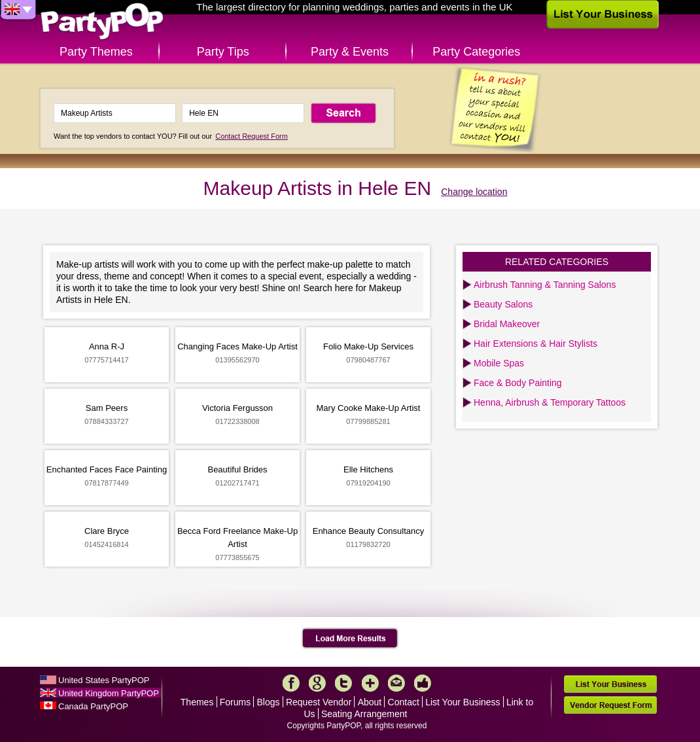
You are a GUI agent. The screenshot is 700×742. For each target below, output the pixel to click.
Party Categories (476, 52)
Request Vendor (319, 702)
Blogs (269, 702)
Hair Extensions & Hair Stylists (535, 344)
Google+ (317, 683)
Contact (404, 702)
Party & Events (350, 52)
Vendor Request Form (610, 705)
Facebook (291, 683)
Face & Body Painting (518, 383)
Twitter (343, 683)
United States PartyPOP (104, 680)
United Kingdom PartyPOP (109, 693)
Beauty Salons (503, 304)
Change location (474, 192)
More (370, 683)
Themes (197, 702)
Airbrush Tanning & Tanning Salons (545, 285)
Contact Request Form (252, 136)
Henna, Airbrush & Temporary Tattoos (550, 402)
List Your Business (463, 702)
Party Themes (96, 52)
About (370, 702)
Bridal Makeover (507, 324)
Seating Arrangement (364, 714)
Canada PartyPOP (93, 706)
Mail (396, 683)
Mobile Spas (499, 363)
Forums (235, 702)
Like (423, 683)
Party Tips (223, 52)
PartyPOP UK (102, 22)
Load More (350, 639)
